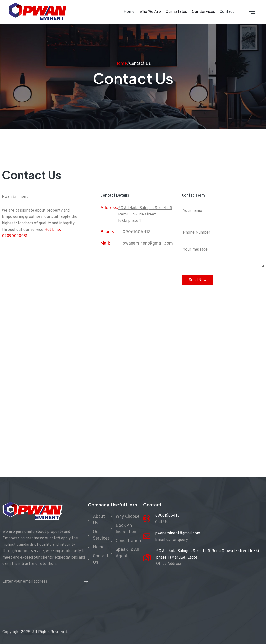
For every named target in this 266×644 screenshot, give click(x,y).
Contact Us (140, 64)
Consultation (128, 541)
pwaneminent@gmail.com (148, 243)
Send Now (198, 280)
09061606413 (137, 232)
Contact (227, 12)
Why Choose (128, 517)
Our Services (203, 12)
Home (129, 12)
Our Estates (176, 12)
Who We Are (150, 12)
